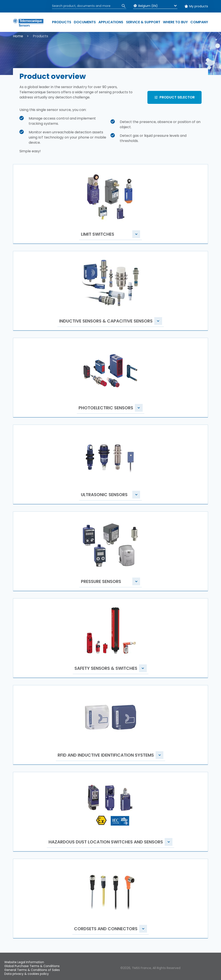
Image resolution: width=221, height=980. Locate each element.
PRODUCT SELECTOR (177, 97)
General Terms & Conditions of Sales (32, 970)
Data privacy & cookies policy (27, 974)
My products (199, 6)
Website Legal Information (24, 962)
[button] (110, 205)
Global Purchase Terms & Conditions (32, 966)
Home (18, 36)
